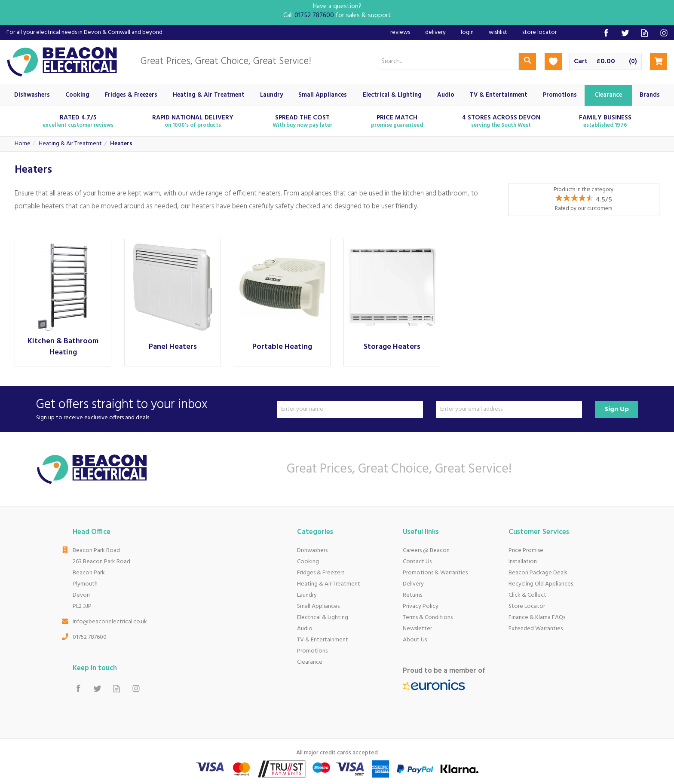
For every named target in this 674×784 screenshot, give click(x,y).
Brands (650, 95)
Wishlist (498, 32)
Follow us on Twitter (625, 33)
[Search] (449, 61)
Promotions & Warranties (435, 573)
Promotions (312, 651)
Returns (412, 595)
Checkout (659, 61)
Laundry (307, 595)
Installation (523, 562)
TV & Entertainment (323, 640)
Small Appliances (318, 606)
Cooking (308, 562)
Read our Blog (645, 33)
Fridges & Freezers (321, 573)
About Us (415, 640)
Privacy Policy (421, 606)
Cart (581, 62)
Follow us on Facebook (606, 33)
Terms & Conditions (428, 618)
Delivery (413, 584)
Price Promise (526, 551)
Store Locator (527, 606)
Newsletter (417, 629)
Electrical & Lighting (323, 618)
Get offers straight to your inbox (153, 409)
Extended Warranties (536, 629)
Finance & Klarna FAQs (537, 618)
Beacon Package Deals (538, 573)
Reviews (400, 32)
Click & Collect (527, 595)
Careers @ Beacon (426, 551)
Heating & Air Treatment (329, 584)
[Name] (350, 409)
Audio (305, 629)
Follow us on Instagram (664, 33)
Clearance (310, 662)
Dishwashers (312, 551)
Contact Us (417, 562)
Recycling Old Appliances (541, 584)
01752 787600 (90, 637)
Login (467, 32)
